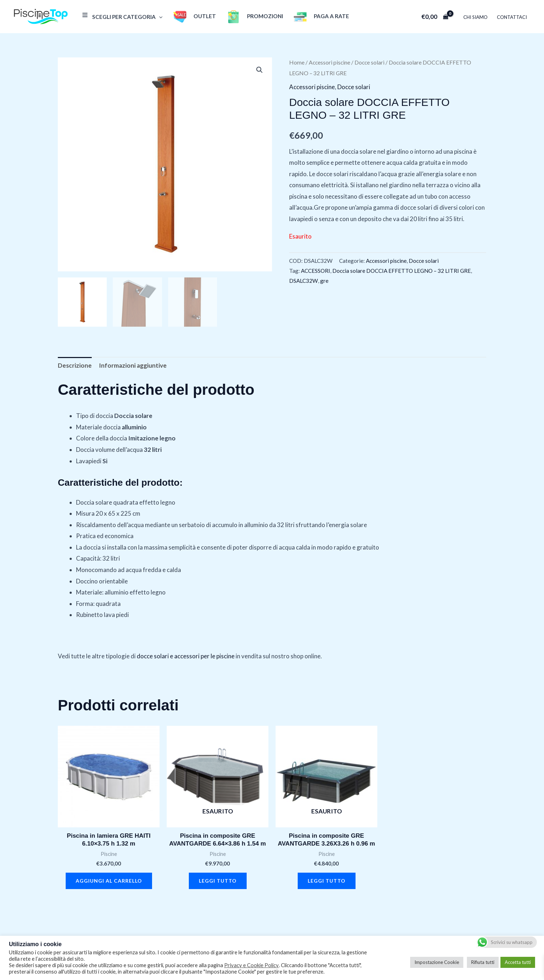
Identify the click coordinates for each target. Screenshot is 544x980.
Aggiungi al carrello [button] (109, 881)
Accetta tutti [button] (518, 962)
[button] (260, 70)
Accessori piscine (329, 62)
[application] (159, 17)
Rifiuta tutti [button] (483, 962)
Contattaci (512, 17)
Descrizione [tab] (75, 365)
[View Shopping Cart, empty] (435, 17)
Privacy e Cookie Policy (251, 965)
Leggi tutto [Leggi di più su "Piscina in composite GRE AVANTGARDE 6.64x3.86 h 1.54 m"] (218, 881)
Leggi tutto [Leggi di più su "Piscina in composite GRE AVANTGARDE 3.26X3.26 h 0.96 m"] (327, 881)
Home (297, 62)
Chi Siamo (475, 17)
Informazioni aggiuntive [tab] (133, 365)
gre (324, 281)
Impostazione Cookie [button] (437, 962)
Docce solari (369, 62)
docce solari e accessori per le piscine (186, 656)
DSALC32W (304, 281)
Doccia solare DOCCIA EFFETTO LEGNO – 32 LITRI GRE (402, 271)
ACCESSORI (316, 271)
